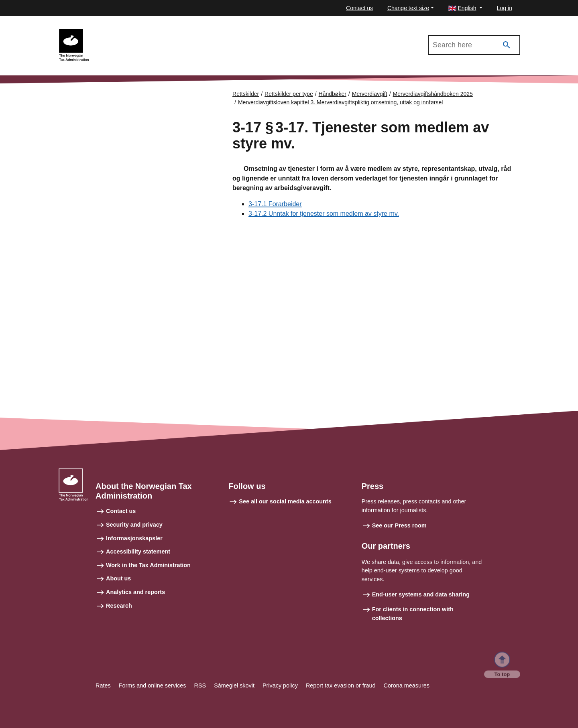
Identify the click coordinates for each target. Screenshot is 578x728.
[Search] (507, 45)
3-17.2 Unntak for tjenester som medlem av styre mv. (324, 214)
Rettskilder (246, 94)
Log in (505, 8)
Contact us (359, 8)
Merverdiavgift (370, 94)
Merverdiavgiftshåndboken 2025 (137, 32)
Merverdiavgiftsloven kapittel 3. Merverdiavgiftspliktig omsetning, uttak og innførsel (340, 102)
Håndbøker (333, 94)
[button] (465, 8)
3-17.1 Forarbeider (275, 204)
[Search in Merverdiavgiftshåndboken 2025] (474, 45)
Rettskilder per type (289, 94)
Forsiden (93, 91)
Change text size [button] (408, 8)
